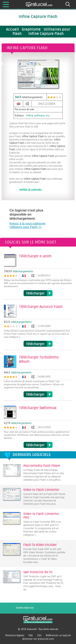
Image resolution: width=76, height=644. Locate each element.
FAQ (31, 635)
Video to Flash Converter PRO (41, 516)
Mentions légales (15, 635)
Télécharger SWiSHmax (38, 445)
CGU (39, 635)
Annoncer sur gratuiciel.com (38, 639)
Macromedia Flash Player (42, 466)
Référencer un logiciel (58, 635)
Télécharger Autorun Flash (38, 344)
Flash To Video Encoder (40, 545)
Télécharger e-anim (38, 293)
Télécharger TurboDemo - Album (38, 394)
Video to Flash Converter (41, 490)
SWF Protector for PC (38, 572)
